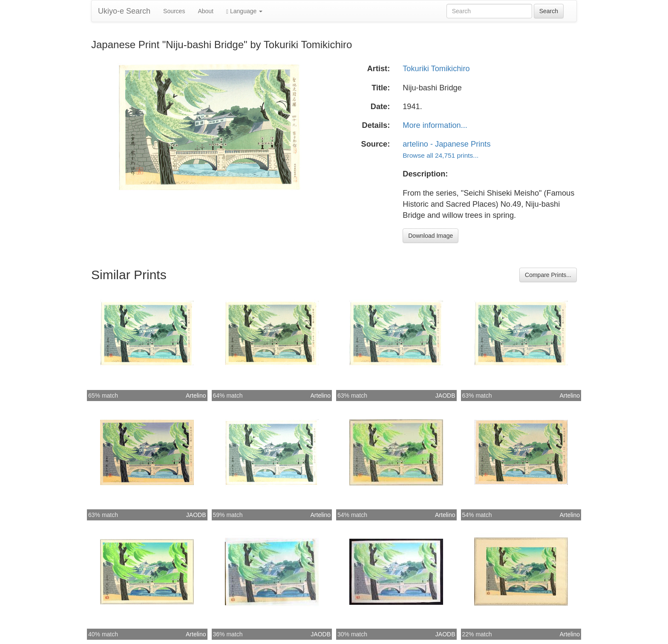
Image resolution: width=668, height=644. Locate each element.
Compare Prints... (548, 275)
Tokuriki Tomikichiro (436, 69)
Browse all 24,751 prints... (441, 155)
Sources (174, 11)
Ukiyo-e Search (124, 11)
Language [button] (244, 11)
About (206, 11)
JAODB (445, 396)
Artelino (196, 396)
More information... (435, 125)
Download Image (430, 236)
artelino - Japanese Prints (446, 144)
